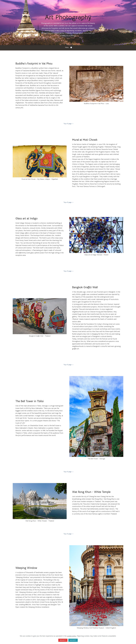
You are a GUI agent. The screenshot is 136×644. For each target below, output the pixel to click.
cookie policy (72, 636)
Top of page (68, 124)
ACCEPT (73, 640)
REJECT (63, 640)
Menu (68, 47)
